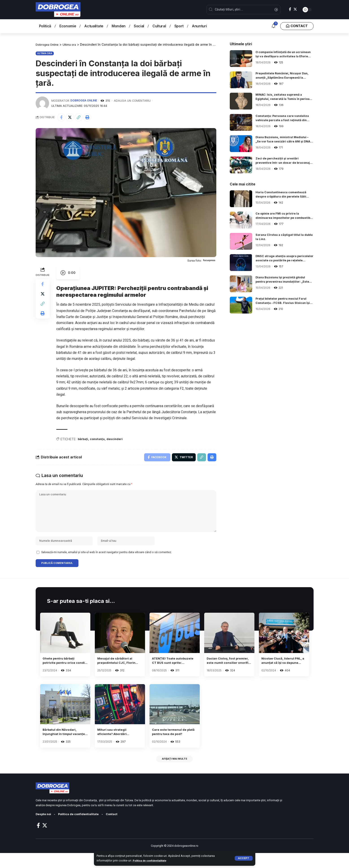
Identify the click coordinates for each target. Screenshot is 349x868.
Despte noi (44, 829)
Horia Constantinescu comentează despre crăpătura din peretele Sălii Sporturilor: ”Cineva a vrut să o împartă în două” (284, 195)
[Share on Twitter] (72, 118)
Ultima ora (45, 53)
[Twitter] (295, 9)
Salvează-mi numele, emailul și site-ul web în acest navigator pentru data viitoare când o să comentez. (107, 561)
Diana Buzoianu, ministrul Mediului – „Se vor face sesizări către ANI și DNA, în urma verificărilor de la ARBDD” (283, 140)
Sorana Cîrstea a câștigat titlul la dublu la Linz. (282, 238)
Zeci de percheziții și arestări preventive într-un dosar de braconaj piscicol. (279, 161)
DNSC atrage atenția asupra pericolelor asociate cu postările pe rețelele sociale (284, 259)
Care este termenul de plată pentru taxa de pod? (172, 745)
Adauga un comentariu (134, 100)
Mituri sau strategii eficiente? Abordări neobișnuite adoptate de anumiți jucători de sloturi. (119, 745)
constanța (99, 440)
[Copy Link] (81, 118)
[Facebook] (290, 9)
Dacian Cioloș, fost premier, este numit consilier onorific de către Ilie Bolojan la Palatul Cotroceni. (224, 671)
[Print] (91, 118)
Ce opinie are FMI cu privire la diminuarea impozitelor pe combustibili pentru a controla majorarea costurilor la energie (281, 217)
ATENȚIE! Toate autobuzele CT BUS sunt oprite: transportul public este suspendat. (174, 671)
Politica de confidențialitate (152, 860)
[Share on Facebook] (62, 118)
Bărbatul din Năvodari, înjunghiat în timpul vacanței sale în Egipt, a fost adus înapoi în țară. (64, 745)
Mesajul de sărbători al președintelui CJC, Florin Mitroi (119, 671)
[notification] (273, 26)
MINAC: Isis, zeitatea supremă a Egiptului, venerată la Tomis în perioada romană (281, 98)
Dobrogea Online (84, 100)
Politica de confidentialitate (83, 829)
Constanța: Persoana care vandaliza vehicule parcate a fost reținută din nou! (282, 119)
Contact (119, 829)
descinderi (118, 440)
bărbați (83, 440)
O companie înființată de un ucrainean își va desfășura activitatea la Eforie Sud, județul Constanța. (281, 55)
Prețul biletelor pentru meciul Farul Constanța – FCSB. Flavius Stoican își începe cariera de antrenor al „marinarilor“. (283, 302)
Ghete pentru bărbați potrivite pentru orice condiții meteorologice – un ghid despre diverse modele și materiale (64, 671)
